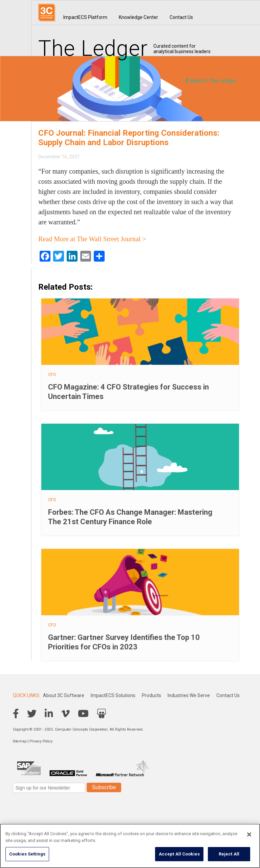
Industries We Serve (189, 695)
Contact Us (181, 17)
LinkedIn (49, 714)
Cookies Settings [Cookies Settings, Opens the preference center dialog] (27, 854)
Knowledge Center (138, 17)
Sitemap (20, 741)
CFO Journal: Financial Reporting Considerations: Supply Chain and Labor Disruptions (129, 138)
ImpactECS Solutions (113, 695)
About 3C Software (64, 695)
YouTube (83, 714)
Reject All (229, 854)
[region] (130, 846)
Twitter (32, 714)
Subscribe (104, 787)
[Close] (249, 834)
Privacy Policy (41, 741)
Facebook (16, 714)
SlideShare (102, 714)
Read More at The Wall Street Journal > (92, 239)
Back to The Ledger (210, 81)
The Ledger (93, 49)
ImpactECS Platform (85, 17)
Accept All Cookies (179, 854)
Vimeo (66, 714)
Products (151, 695)
